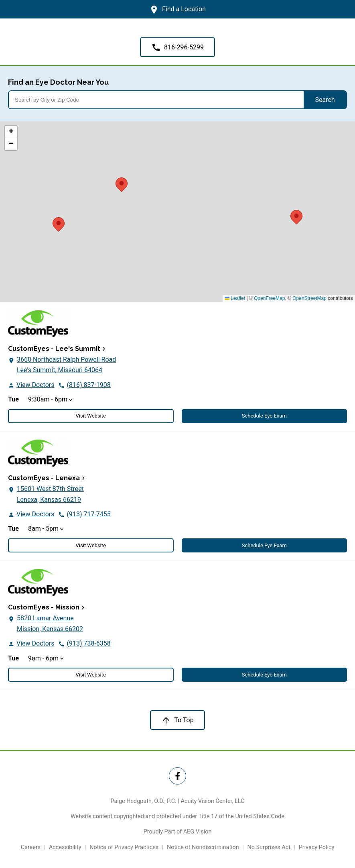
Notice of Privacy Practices (124, 847)
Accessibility (65, 847)
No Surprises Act (269, 847)
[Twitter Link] (177, 776)
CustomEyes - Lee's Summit (54, 349)
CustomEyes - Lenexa (44, 478)
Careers (31, 847)
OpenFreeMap (269, 298)
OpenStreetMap (309, 298)
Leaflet (235, 298)
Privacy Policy (317, 847)
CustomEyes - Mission (44, 607)
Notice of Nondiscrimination (203, 847)
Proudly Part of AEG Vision (178, 832)
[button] (296, 216)
